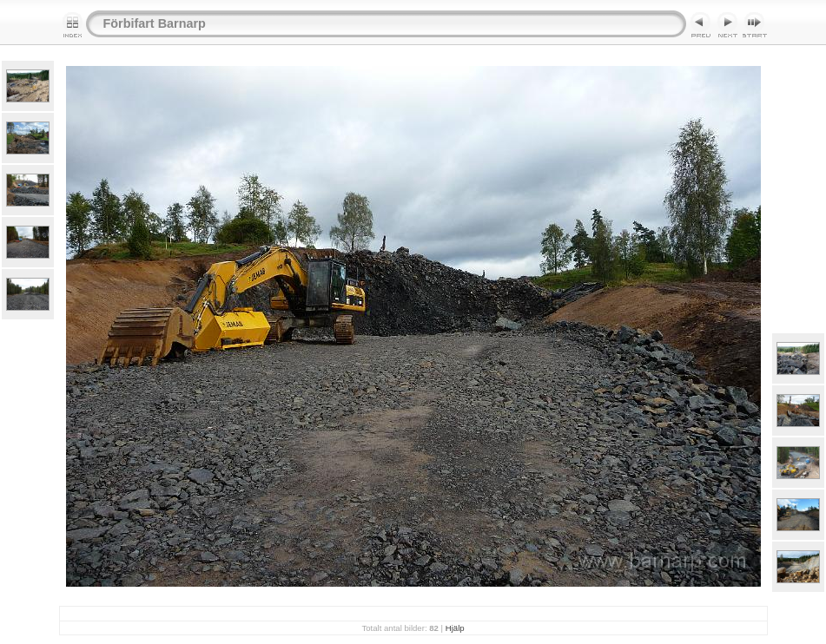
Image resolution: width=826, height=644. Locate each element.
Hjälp (455, 628)
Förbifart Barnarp (155, 23)
